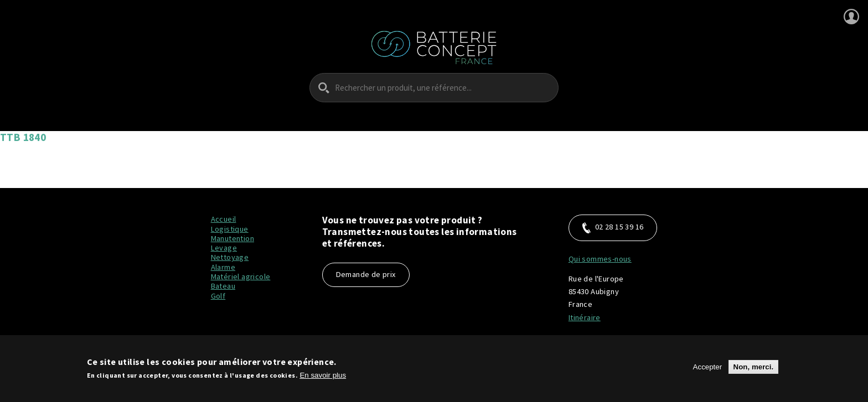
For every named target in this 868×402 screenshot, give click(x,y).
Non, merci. (754, 367)
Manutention (232, 238)
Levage (224, 248)
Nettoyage (230, 257)
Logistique (230, 229)
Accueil (224, 219)
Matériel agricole (241, 276)
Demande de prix (366, 274)
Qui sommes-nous (600, 259)
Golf (218, 296)
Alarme (223, 267)
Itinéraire (585, 317)
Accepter (708, 367)
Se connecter (851, 17)
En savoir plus (323, 375)
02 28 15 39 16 (613, 228)
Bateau (223, 286)
